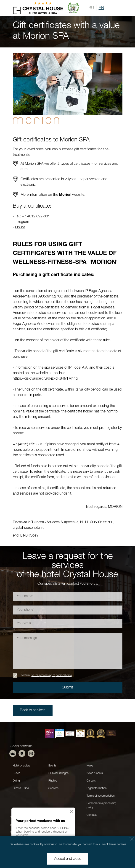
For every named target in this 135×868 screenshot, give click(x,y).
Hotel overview (21, 766)
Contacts (92, 815)
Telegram (22, 222)
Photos (53, 781)
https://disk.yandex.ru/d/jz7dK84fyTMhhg (45, 379)
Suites (16, 773)
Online (20, 227)
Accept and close (68, 859)
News (90, 766)
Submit (67, 688)
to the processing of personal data (52, 675)
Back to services (33, 710)
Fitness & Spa (21, 788)
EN (101, 8)
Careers (91, 781)
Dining (16, 781)
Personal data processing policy (102, 805)
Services (53, 788)
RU (91, 8)
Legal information (97, 788)
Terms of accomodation (101, 796)
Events (52, 766)
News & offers (95, 773)
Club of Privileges (58, 773)
